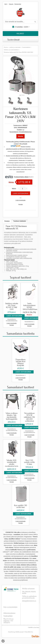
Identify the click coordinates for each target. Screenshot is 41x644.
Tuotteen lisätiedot (20, 221)
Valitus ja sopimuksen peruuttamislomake (29, 597)
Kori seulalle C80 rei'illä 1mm (21, 506)
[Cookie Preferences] (3, 641)
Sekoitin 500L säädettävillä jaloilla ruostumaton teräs (12, 463)
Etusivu (6, 47)
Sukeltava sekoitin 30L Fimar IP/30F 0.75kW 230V (12, 306)
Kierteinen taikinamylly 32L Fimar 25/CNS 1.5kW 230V (18, 52)
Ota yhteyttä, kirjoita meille (29, 592)
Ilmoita (20, 136)
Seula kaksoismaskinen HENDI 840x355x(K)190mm (30, 306)
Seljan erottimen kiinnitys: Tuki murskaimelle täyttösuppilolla (12, 416)
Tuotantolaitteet (26, 47)
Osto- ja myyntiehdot (10, 607)
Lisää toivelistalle (20, 200)
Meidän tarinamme (28, 589)
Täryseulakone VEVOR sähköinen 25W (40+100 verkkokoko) (29, 417)
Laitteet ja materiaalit (15, 47)
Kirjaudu (11, 4)
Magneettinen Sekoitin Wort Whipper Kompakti (20, 363)
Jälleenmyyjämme (9, 613)
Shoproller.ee (35, 636)
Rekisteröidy (18, 4)
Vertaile (20, 205)
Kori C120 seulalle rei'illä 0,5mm (29, 462)
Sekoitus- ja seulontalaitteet (11, 50)
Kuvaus (7, 221)
